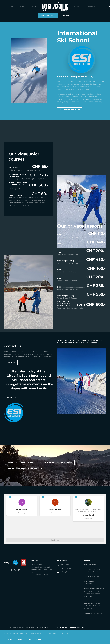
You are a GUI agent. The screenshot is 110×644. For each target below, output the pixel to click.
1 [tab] (52, 537)
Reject (21, 639)
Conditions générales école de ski (20, 462)
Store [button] (22, 6)
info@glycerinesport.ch (70, 572)
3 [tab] (56, 537)
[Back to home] (55, 6)
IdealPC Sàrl (34, 627)
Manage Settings (36, 639)
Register (12, 398)
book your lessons (48, 15)
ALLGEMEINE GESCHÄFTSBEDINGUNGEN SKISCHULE (24, 469)
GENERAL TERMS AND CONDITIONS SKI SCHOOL (56, 462)
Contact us (11, 363)
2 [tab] (54, 537)
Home (11, 6)
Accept (9, 639)
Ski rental (66, 15)
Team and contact (95, 6)
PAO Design (44, 627)
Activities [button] (78, 6)
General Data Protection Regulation (71, 628)
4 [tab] (58, 537)
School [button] (33, 6)
